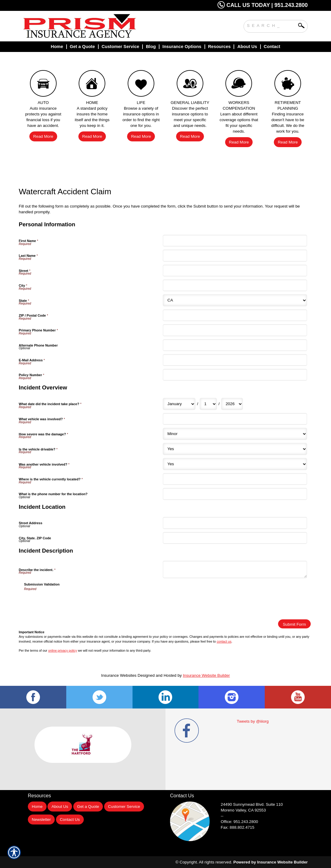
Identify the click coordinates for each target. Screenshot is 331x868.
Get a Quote (88, 807)
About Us (60, 807)
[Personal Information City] (235, 285)
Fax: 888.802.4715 (238, 827)
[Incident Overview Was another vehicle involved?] (235, 464)
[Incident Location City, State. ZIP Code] (235, 538)
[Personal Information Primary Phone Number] (235, 330)
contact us (224, 641)
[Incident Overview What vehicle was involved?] (235, 419)
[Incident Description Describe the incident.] (235, 569)
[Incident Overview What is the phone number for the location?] (235, 494)
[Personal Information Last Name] (235, 255)
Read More (43, 136)
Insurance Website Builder (206, 675)
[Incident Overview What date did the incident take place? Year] (232, 404)
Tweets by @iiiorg (253, 721)
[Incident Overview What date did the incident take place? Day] (208, 404)
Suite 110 (252, 804)
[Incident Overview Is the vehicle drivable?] (235, 449)
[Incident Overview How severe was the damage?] (235, 434)
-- (222, 816)
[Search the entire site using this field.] (271, 25)
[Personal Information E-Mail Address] (235, 360)
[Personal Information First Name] (235, 241)
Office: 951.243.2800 (240, 822)
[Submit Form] (294, 624)
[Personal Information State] (235, 300)
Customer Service (124, 807)
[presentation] (70, 603)
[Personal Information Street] (235, 271)
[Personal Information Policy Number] (235, 375)
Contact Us (70, 820)
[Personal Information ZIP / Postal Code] (235, 315)
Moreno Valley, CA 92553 (243, 810)
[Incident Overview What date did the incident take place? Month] (179, 404)
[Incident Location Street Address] (235, 523)
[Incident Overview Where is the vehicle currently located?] (235, 479)
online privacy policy (62, 650)
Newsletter (41, 820)
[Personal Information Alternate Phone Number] (235, 345)
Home (37, 807)
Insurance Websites (119, 675)
